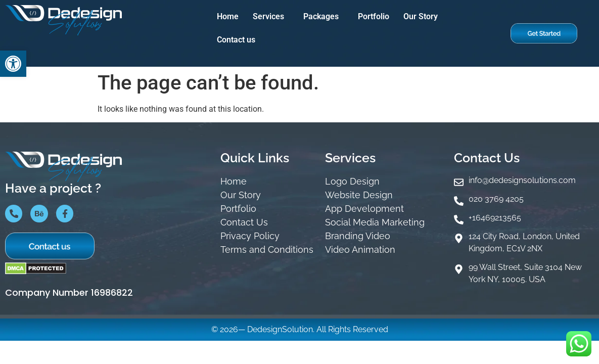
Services (268, 16)
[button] (271, 17)
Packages (321, 16)
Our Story (421, 16)
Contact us (236, 40)
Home (228, 16)
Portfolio (374, 16)
